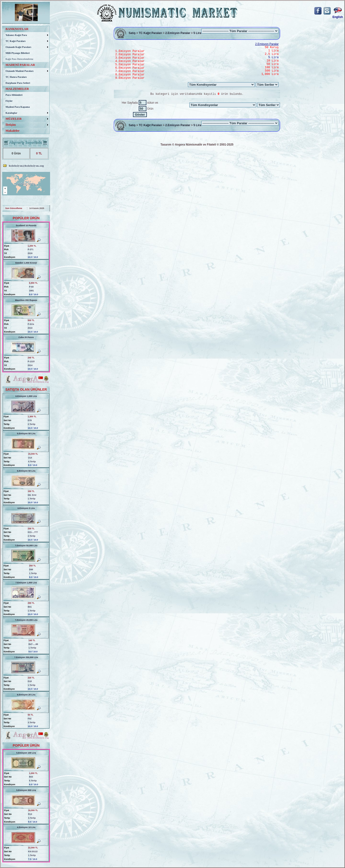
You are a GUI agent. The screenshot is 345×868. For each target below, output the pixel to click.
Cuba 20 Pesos (26, 337)
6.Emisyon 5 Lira (26, 508)
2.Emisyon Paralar (178, 33)
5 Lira (197, 33)
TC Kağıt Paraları (150, 33)
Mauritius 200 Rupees (26, 300)
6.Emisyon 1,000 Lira (26, 396)
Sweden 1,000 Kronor (26, 263)
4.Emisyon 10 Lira (26, 827)
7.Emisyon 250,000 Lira (26, 657)
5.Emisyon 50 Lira (26, 434)
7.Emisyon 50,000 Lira (26, 546)
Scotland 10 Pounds (26, 225)
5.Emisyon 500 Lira (26, 790)
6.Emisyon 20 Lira (26, 695)
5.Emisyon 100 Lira (26, 753)
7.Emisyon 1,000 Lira (26, 583)
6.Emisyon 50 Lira (26, 471)
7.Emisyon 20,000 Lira (26, 620)
